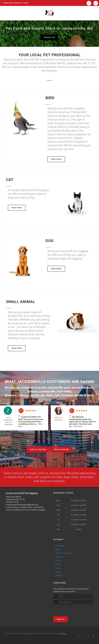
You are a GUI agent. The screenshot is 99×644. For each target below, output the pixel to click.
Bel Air (79, 395)
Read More (56, 159)
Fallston (23, 395)
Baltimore (87, 387)
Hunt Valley (64, 391)
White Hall (53, 395)
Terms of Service (39, 633)
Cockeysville (47, 391)
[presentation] (67, 609)
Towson (32, 391)
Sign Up (61, 619)
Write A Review (61, 449)
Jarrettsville (37, 395)
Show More (78, 426)
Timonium (67, 395)
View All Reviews (38, 449)
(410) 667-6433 (12, 502)
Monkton (11, 395)
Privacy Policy (26, 633)
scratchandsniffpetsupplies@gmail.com (22, 504)
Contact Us (49, 37)
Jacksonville (55, 387)
